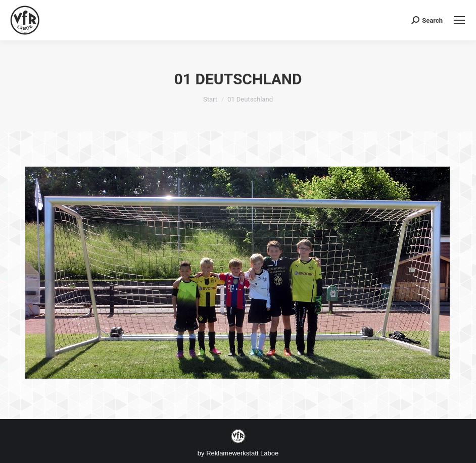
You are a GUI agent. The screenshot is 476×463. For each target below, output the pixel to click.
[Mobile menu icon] (459, 20)
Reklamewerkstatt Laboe (242, 453)
